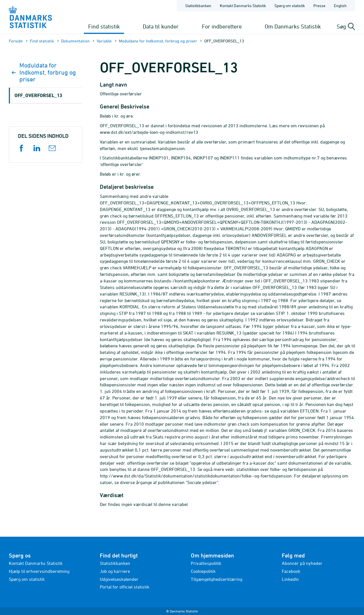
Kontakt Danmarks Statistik (36, 563)
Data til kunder (161, 26)
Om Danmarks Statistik (293, 26)
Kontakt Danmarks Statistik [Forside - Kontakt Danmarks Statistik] (243, 6)
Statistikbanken (198, 6)
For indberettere (222, 26)
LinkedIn (290, 579)
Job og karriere (115, 571)
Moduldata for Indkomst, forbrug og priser (158, 41)
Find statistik (104, 26)
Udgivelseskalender (119, 579)
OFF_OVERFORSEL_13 (38, 95)
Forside (16, 41)
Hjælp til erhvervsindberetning (39, 571)
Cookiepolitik (203, 571)
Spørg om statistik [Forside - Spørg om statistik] (290, 6)
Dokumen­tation (75, 41)
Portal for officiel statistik (125, 587)
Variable (104, 41)
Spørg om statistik (27, 579)
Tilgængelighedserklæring (217, 579)
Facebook (291, 571)
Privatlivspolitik (206, 563)
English (340, 6)
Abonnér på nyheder (302, 563)
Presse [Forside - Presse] (319, 6)
